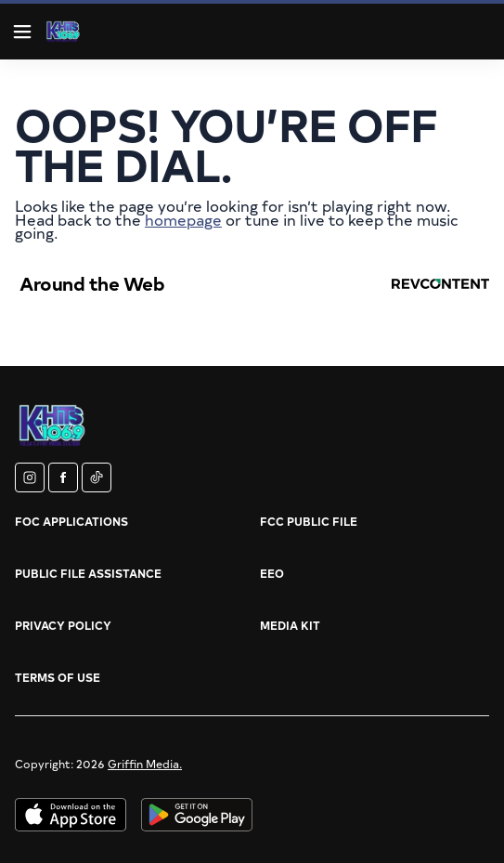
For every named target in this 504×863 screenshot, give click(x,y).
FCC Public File (309, 521)
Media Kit (290, 625)
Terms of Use (58, 677)
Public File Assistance (88, 573)
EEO (272, 573)
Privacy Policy (63, 625)
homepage (183, 219)
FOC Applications (71, 521)
